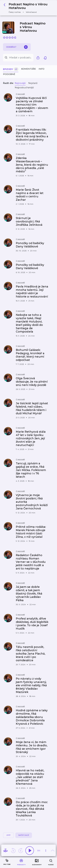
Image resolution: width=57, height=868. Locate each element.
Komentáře (28, 69)
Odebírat (17, 47)
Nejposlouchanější (24, 88)
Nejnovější (20, 83)
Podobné (9, 74)
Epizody (11, 69)
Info (41, 69)
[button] (27, 8)
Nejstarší (33, 83)
